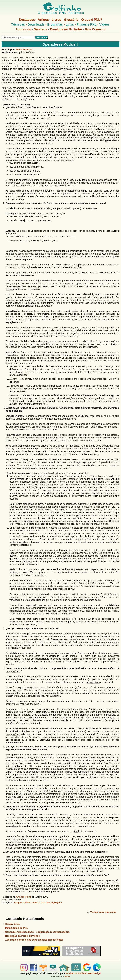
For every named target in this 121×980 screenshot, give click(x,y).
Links (70, 24)
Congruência (12, 924)
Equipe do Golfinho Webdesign (83, 973)
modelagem (52, 80)
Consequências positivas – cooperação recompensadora (37, 932)
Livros (56, 20)
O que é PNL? (92, 20)
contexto (101, 138)
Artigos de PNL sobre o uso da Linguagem (38, 902)
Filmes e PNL (87, 24)
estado (54, 440)
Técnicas (18, 24)
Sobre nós (23, 29)
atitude (76, 831)
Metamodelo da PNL (17, 928)
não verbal (114, 358)
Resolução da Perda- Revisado (23, 936)
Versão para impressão (102, 912)
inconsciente (12, 757)
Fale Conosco (95, 29)
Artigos (43, 20)
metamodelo (62, 58)
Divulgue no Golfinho (66, 29)
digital (33, 358)
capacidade (85, 317)
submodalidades (54, 69)
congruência (58, 852)
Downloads (36, 24)
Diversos (41, 29)
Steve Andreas (24, 49)
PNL (106, 58)
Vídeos (105, 24)
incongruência (13, 671)
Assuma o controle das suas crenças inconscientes (34, 940)
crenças (10, 289)
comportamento (32, 769)
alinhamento (86, 69)
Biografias (55, 24)
